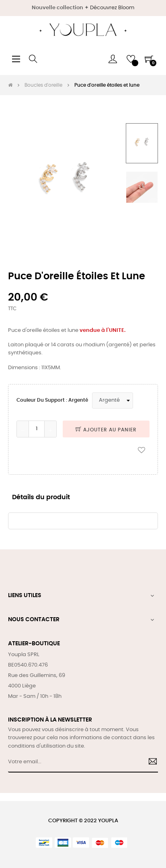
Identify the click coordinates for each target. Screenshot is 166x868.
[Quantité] (37, 429)
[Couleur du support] (113, 400)
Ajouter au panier (106, 430)
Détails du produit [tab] (41, 497)
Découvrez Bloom (112, 8)
